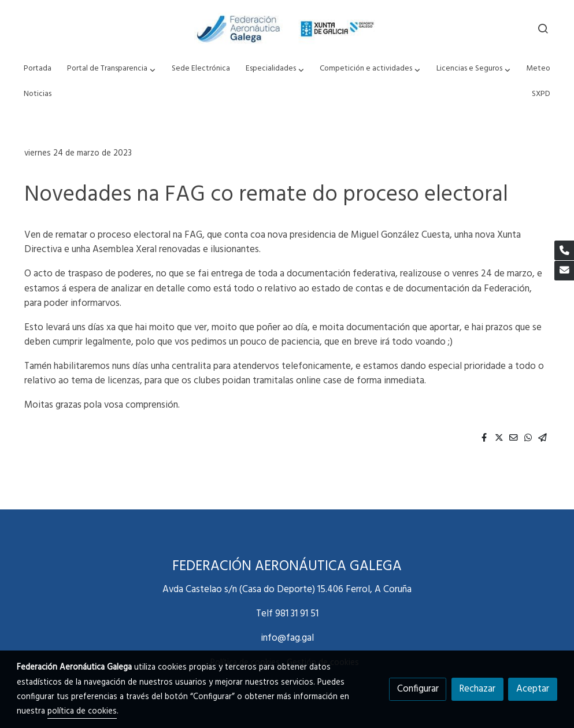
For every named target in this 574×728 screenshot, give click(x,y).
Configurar (418, 689)
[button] (112, 69)
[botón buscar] (543, 28)
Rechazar (477, 689)
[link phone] (564, 250)
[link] (287, 28)
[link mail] (564, 271)
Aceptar (533, 689)
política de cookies (82, 712)
